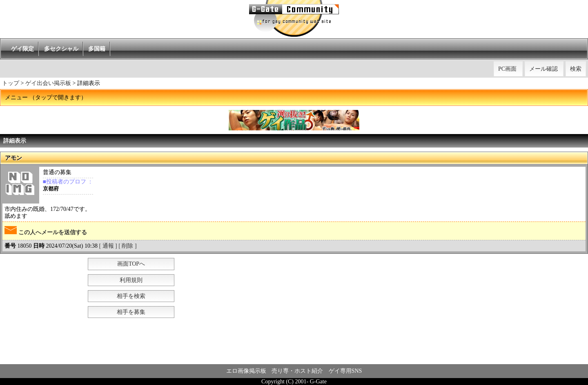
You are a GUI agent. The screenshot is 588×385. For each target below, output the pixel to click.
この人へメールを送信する (46, 231)
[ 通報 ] (108, 246)
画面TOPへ (131, 264)
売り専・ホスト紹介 (297, 371)
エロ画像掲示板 (246, 371)
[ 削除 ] (127, 246)
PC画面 (507, 69)
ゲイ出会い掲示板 (48, 83)
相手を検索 (131, 296)
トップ (11, 83)
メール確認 (543, 69)
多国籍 (97, 49)
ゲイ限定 (22, 49)
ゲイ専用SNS (345, 371)
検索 (576, 69)
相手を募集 (131, 312)
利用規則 (131, 280)
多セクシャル (61, 49)
